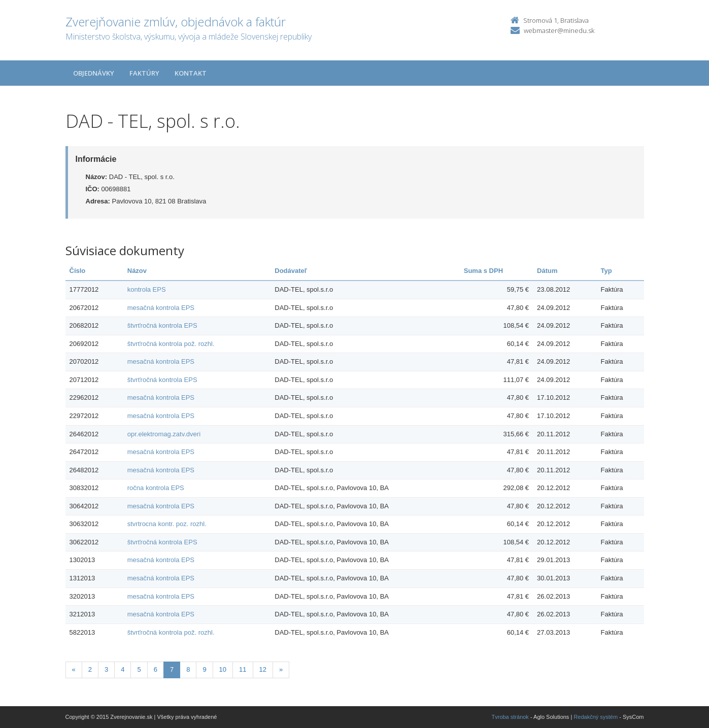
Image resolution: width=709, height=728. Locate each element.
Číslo (78, 271)
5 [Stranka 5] (139, 669)
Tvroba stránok (510, 717)
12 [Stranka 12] (263, 669)
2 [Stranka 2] (90, 669)
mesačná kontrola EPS (161, 308)
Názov (137, 271)
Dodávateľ (291, 271)
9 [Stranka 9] (204, 669)
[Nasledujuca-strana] (281, 670)
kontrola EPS (147, 289)
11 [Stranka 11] (243, 669)
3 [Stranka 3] (106, 669)
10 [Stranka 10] (223, 669)
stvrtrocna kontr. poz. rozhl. (167, 524)
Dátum (547, 271)
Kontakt (191, 73)
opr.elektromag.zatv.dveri (164, 434)
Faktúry (144, 73)
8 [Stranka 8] (188, 669)
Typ (606, 271)
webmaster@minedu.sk (559, 30)
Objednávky (94, 73)
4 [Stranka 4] (123, 669)
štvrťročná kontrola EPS (162, 325)
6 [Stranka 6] (156, 669)
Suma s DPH (483, 271)
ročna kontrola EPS (156, 488)
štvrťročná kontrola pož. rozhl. (171, 344)
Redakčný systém (596, 717)
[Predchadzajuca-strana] (74, 670)
